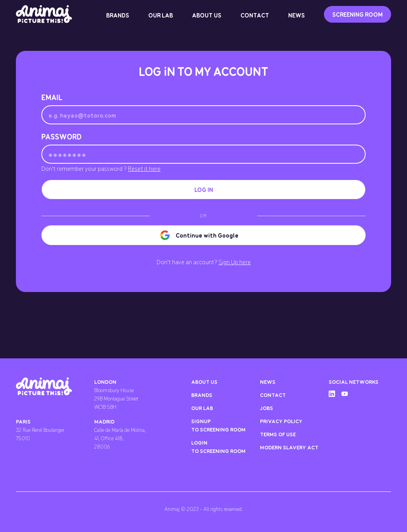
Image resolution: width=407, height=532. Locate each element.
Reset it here (144, 168)
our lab (202, 408)
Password (61, 136)
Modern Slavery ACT (289, 447)
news (268, 382)
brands (202, 395)
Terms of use (278, 434)
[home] (44, 14)
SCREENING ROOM (358, 14)
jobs (266, 408)
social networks (354, 382)
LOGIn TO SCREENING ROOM (218, 447)
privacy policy (281, 421)
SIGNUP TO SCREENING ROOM (218, 425)
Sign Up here (235, 262)
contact (273, 395)
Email (52, 97)
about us (204, 382)
